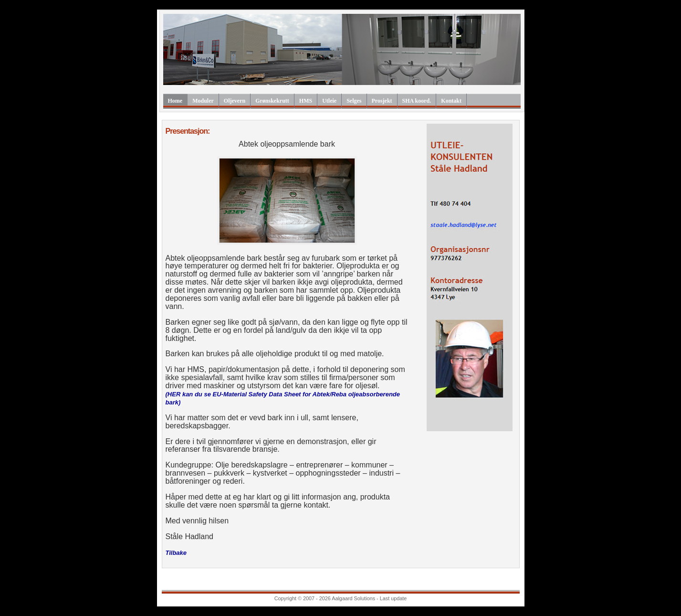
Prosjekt (382, 101)
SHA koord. (417, 101)
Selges (354, 101)
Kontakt (451, 101)
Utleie (329, 101)
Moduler (203, 101)
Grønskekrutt (272, 101)
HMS (306, 101)
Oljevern (235, 101)
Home (175, 101)
